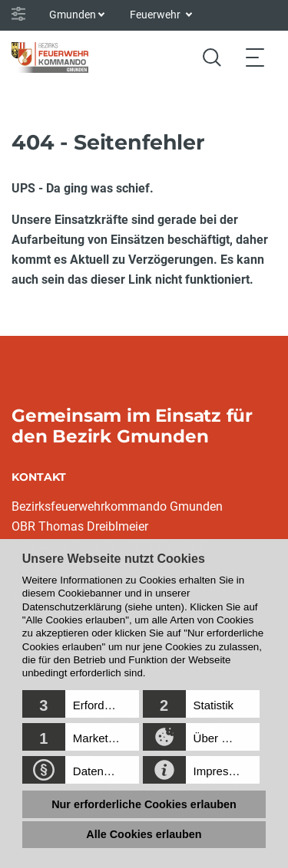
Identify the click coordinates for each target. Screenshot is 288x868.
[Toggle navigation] (255, 57)
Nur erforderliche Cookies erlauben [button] (144, 804)
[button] (81, 704)
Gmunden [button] (73, 15)
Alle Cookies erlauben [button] (144, 834)
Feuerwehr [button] (156, 15)
